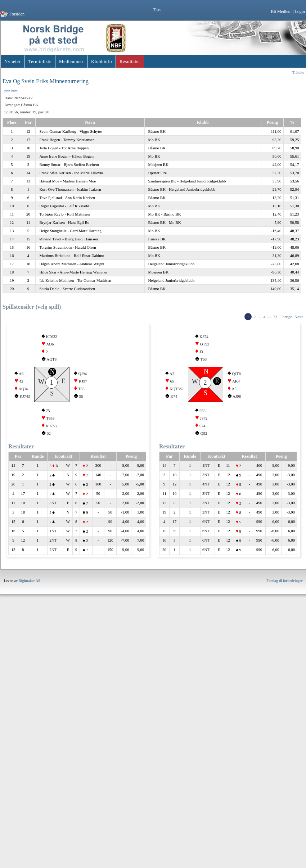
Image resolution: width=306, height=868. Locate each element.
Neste (299, 317)
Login (300, 12)
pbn (7, 91)
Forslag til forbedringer (285, 591)
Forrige (286, 317)
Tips (157, 10)
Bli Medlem (281, 12)
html (15, 91)
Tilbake (298, 72)
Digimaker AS (30, 591)
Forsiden (17, 14)
